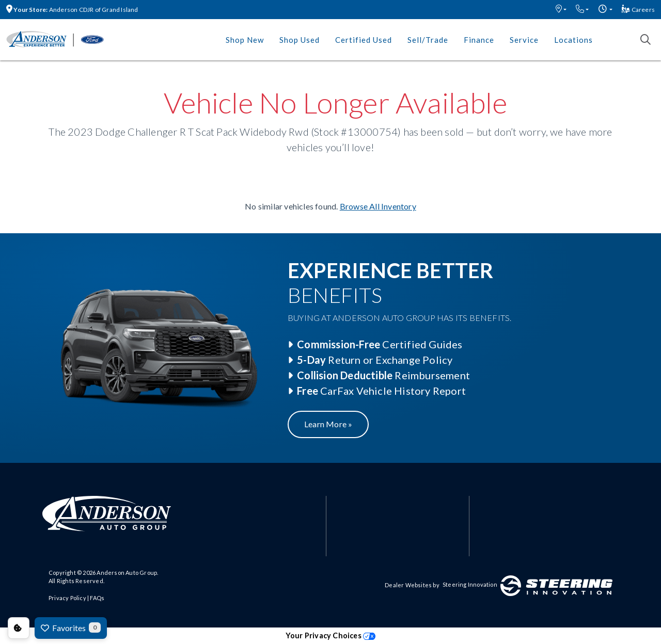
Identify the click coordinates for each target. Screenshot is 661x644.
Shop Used (300, 40)
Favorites (71, 627)
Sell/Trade (428, 40)
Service (524, 40)
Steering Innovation (470, 584)
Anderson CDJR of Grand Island (72, 10)
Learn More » (328, 424)
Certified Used (364, 40)
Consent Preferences (19, 628)
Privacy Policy (67, 598)
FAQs (97, 598)
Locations (573, 40)
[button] (561, 10)
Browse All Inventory (378, 206)
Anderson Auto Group (127, 573)
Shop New (245, 40)
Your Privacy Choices (330, 635)
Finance (479, 40)
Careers (638, 10)
